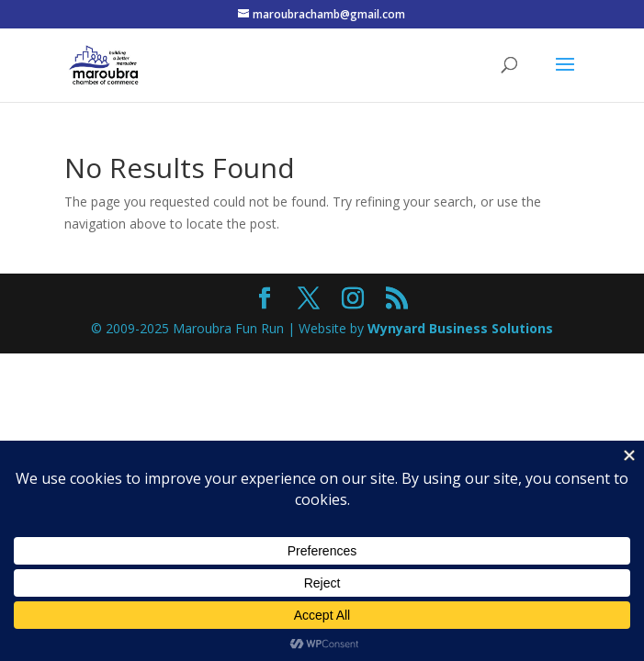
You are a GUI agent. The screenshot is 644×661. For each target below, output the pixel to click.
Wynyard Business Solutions (460, 328)
